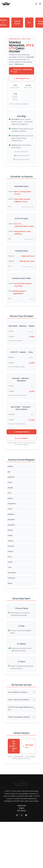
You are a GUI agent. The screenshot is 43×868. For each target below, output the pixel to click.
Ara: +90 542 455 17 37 (13, 746)
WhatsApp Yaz (28, 746)
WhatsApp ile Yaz (21, 78)
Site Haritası (22, 811)
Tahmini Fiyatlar (17, 23)
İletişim (22, 808)
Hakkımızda (22, 806)
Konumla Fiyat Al (22, 432)
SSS (29, 23)
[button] (40, 4)
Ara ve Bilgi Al (22, 438)
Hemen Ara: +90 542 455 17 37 (21, 71)
